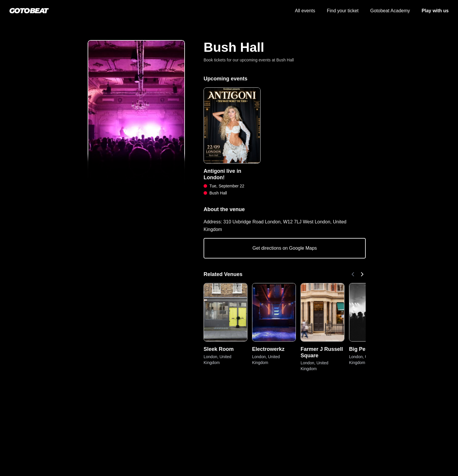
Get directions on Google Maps (285, 248)
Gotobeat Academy (390, 11)
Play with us (435, 11)
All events (305, 11)
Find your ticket (343, 11)
